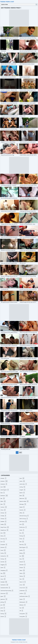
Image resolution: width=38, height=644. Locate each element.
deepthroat (5, 530)
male (22, 496)
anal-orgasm (5, 490)
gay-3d (3, 576)
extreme (4, 547)
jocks (3, 608)
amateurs (4, 484)
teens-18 (23, 582)
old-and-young (24, 516)
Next (20, 452)
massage (23, 504)
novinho (23, 510)
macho (22, 493)
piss (22, 533)
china (3, 510)
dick (3, 533)
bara (3, 493)
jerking (3, 602)
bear (3, 504)
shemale (23, 565)
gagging (4, 565)
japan (3, 596)
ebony (3, 536)
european (4, 544)
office (22, 513)
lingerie (22, 490)
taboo (22, 570)
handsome (4, 585)
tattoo (22, 573)
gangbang (4, 570)
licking (22, 487)
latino (22, 481)
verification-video (25, 596)
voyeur (22, 599)
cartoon (4, 507)
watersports (23, 602)
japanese (4, 599)
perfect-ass (23, 527)
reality (22, 550)
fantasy (3, 559)
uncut (22, 585)
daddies (4, 521)
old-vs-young (24, 519)
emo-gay (4, 539)
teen (22, 579)
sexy (22, 559)
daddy (3, 524)
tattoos (22, 576)
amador (3, 478)
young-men (23, 616)
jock (3, 605)
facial (3, 550)
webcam (23, 605)
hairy (3, 579)
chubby (3, 516)
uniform (23, 593)
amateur (4, 481)
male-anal (23, 498)
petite (22, 530)
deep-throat (5, 527)
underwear (23, 591)
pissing (22, 536)
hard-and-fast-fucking (7, 591)
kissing (3, 614)
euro (3, 542)
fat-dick (3, 562)
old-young (23, 521)
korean (3, 616)
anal (3, 487)
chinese (3, 513)
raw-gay (23, 544)
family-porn (4, 556)
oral (22, 524)
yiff (21, 611)
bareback (4, 496)
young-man (23, 614)
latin (22, 478)
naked (22, 507)
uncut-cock (23, 588)
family (3, 553)
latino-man (23, 484)
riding (22, 553)
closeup (3, 519)
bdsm (3, 501)
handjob (4, 582)
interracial (4, 593)
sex (22, 556)
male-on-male (24, 501)
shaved (22, 562)
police (22, 539)
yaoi (22, 608)
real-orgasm (24, 547)
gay (3, 573)
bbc (3, 498)
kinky (3, 611)
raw (22, 542)
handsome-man (5, 588)
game (3, 568)
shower (22, 568)
